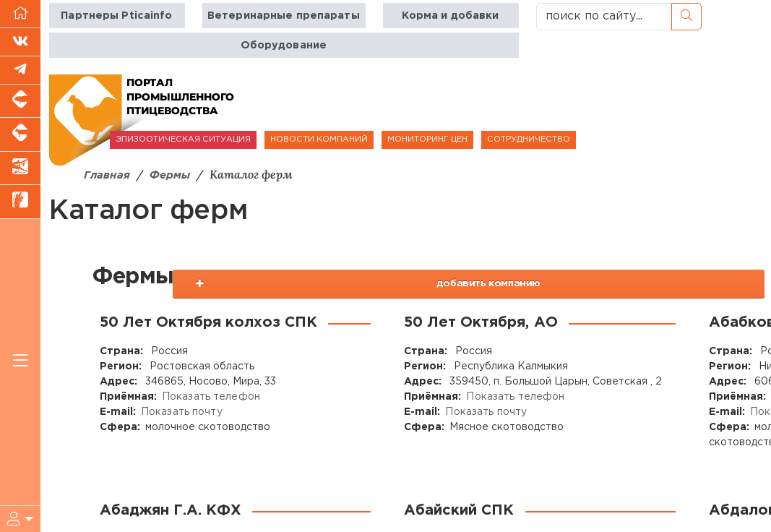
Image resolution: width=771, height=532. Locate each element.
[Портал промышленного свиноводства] (20, 101)
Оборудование (283, 45)
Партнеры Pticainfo (117, 16)
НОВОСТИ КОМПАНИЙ (319, 140)
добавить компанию (670, 284)
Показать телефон (210, 398)
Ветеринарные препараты (283, 16)
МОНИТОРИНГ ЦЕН (427, 140)
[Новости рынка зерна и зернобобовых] (20, 202)
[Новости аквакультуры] (20, 168)
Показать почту (181, 413)
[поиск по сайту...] (604, 17)
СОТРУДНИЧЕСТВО (529, 140)
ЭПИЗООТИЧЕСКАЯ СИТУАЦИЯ (183, 140)
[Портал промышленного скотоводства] (20, 134)
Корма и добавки (450, 16)
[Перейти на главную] (20, 14)
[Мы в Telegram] (20, 70)
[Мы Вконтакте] (20, 42)
